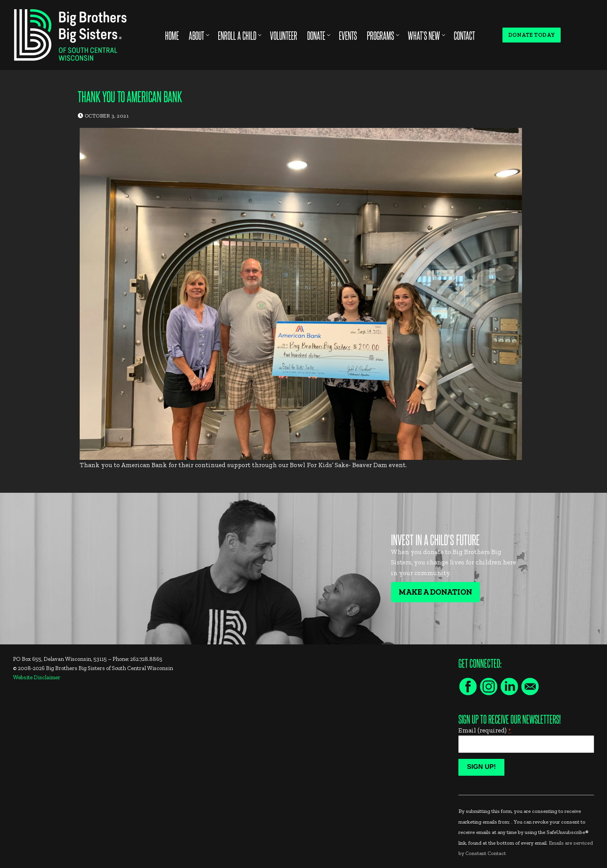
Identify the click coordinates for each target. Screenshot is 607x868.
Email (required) (485, 730)
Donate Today (532, 35)
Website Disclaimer (37, 677)
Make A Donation (435, 592)
